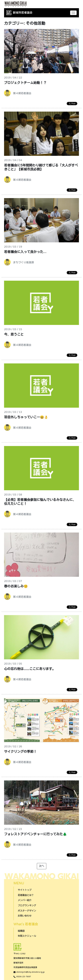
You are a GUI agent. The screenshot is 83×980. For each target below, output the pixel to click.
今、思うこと (14, 335)
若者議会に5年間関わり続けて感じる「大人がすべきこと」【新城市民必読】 (41, 167)
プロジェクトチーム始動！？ (25, 83)
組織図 (21, 931)
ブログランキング (27, 906)
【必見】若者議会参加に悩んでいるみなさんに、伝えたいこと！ (40, 502)
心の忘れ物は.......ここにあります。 (30, 669)
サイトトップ (25, 890)
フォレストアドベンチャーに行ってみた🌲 (35, 834)
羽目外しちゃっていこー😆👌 (26, 417)
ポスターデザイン (27, 911)
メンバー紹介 (25, 900)
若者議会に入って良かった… (25, 252)
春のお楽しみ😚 (16, 586)
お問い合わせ (25, 916)
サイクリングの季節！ (20, 752)
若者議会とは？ (26, 895)
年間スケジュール (27, 936)
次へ (42, 866)
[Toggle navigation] (73, 13)
